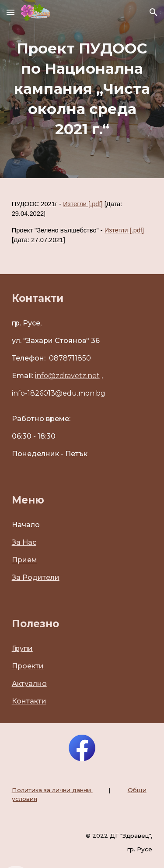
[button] (10, 12)
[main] (82, 89)
